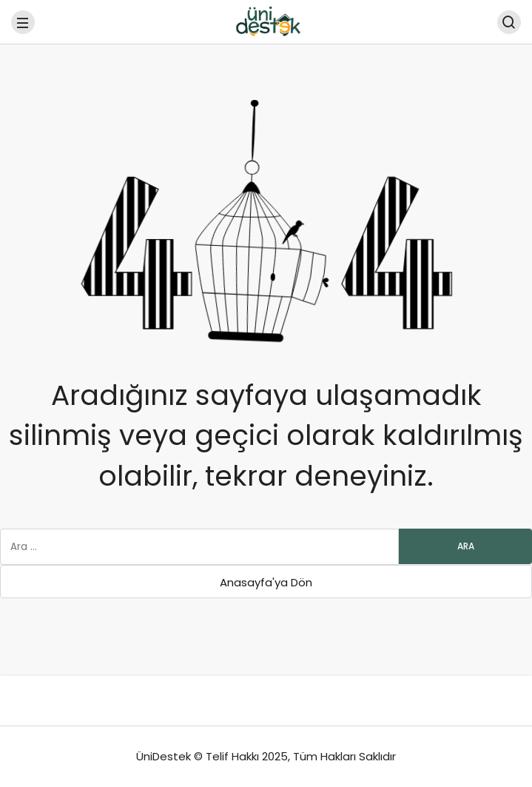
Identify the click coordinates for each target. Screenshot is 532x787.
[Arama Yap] (509, 22)
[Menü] (23, 22)
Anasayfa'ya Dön (266, 582)
